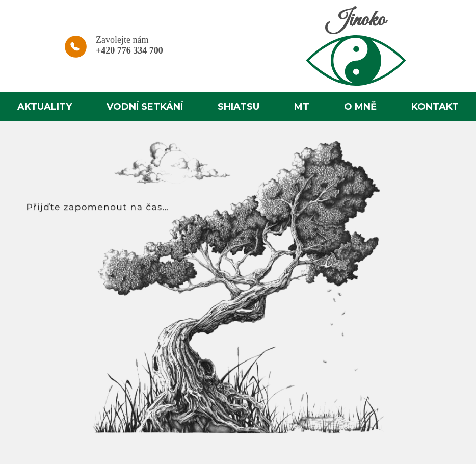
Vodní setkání (145, 107)
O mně (360, 107)
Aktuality (45, 107)
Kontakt (435, 107)
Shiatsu (239, 107)
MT (302, 107)
